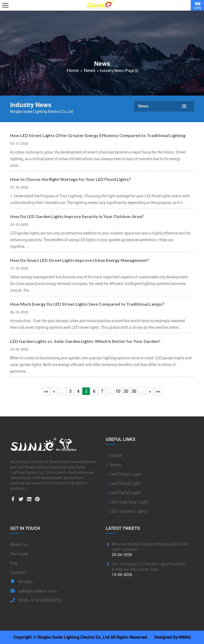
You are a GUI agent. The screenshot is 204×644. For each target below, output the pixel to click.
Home (73, 71)
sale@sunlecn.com (33, 591)
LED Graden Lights (129, 511)
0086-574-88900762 (36, 600)
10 (118, 391)
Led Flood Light (125, 483)
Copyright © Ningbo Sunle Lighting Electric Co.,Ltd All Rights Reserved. (81, 637)
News (90, 71)
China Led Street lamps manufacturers (64, 462)
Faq (14, 563)
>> (158, 391)
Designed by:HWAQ (173, 637)
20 (126, 391)
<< (46, 391)
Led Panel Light (125, 493)
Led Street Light (126, 474)
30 (134, 391)
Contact (18, 572)
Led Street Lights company (39, 467)
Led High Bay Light (129, 502)
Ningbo (22, 582)
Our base (19, 554)
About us (19, 544)
